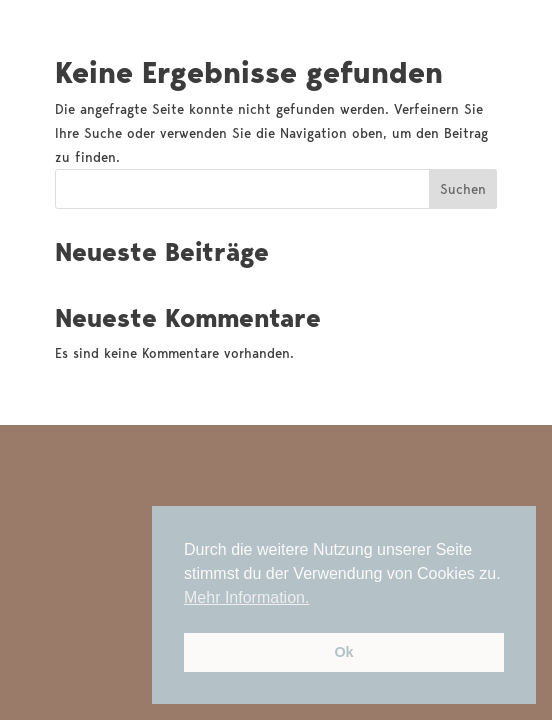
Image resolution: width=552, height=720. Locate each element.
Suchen (463, 189)
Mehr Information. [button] (246, 597)
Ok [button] (343, 652)
